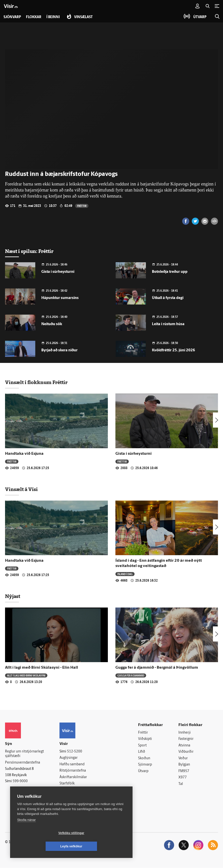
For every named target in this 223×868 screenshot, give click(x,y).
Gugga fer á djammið (131, 675)
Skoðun (144, 758)
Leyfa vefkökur (101, 846)
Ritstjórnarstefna (73, 771)
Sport (142, 746)
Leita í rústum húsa (168, 324)
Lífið (142, 752)
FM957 (184, 771)
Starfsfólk (67, 784)
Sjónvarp (145, 765)
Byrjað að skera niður (59, 350)
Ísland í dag (125, 574)
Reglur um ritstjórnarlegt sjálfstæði (24, 754)
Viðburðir (186, 752)
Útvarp (143, 771)
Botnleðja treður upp (170, 272)
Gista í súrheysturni (58, 272)
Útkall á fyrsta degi (168, 298)
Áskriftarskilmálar (73, 777)
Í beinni (53, 17)
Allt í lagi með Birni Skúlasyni (26, 675)
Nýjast (13, 596)
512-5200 (75, 752)
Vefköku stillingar (41, 846)
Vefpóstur (67, 797)
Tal (181, 784)
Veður (183, 758)
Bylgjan (184, 765)
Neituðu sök (52, 324)
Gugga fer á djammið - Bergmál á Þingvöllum (157, 668)
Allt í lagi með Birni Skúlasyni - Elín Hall (42, 668)
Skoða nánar (26, 833)
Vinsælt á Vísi (21, 489)
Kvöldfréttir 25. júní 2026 (173, 350)
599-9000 (20, 782)
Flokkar (34, 17)
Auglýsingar (69, 758)
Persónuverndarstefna (23, 763)
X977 (183, 778)
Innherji (185, 733)
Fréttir (82, 206)
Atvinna (184, 746)
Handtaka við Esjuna (24, 454)
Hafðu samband (72, 764)
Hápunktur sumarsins (60, 298)
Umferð (66, 790)
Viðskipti (145, 739)
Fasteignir (186, 739)
